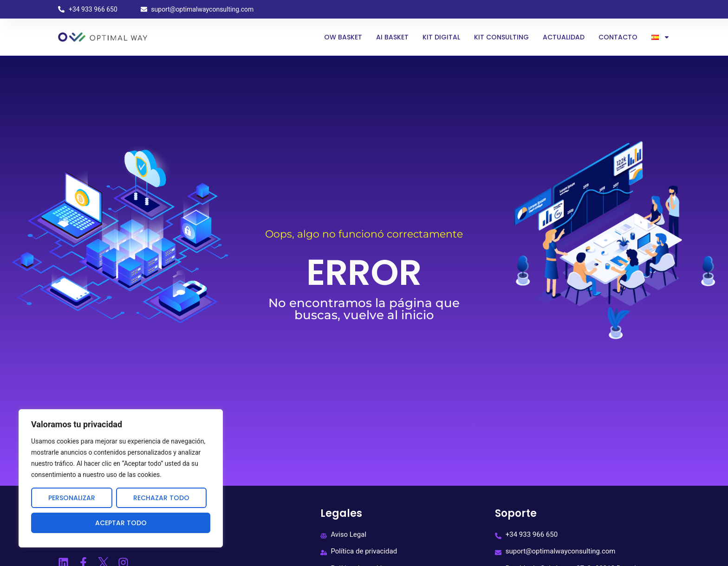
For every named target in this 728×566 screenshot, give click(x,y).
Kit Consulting (501, 37)
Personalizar (72, 498)
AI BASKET (392, 37)
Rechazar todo (161, 498)
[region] (121, 478)
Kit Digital (441, 37)
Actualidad (564, 37)
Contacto (618, 37)
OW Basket (343, 37)
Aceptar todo (121, 523)
